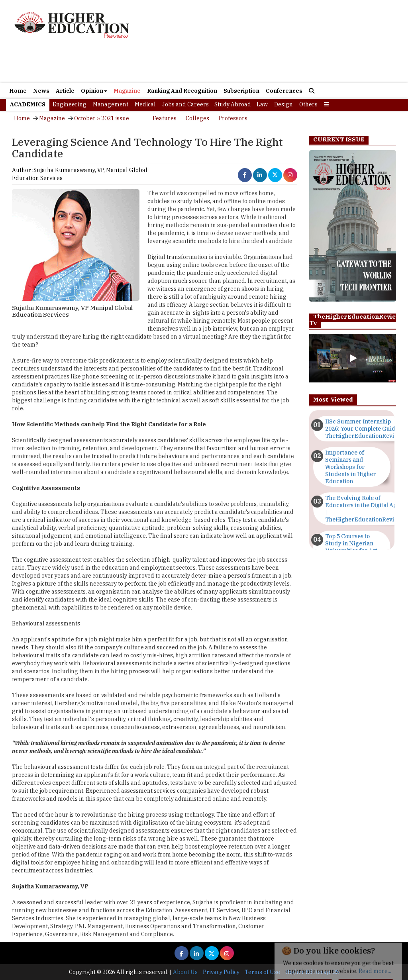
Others (308, 104)
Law (262, 104)
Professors (233, 118)
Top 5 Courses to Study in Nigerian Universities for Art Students (351, 547)
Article (65, 91)
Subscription (241, 91)
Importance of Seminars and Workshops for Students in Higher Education (350, 467)
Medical (145, 104)
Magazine (127, 91)
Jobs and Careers (185, 104)
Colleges (197, 118)
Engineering (70, 104)
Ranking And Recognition (182, 91)
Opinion (94, 91)
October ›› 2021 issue (102, 118)
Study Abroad (233, 104)
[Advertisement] (268, 42)
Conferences (284, 91)
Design (283, 104)
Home (18, 91)
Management (111, 104)
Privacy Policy (221, 972)
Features (165, 118)
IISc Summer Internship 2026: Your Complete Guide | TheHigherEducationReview (363, 429)
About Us (185, 972)
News (41, 91)
